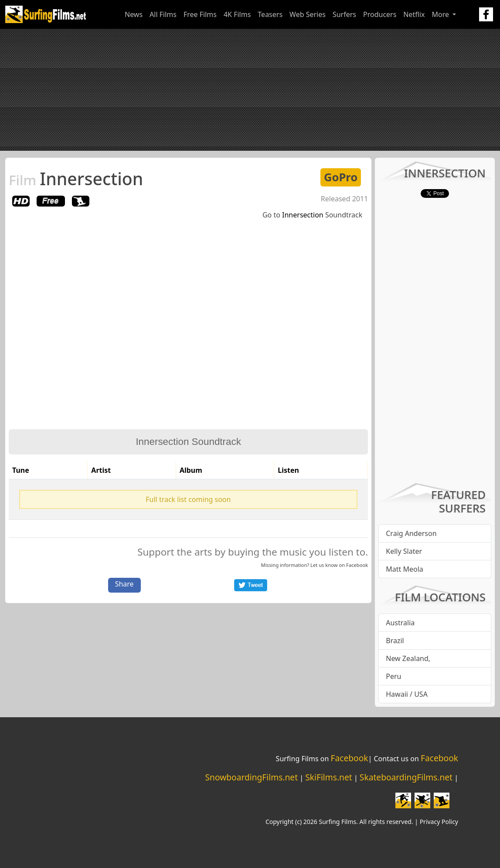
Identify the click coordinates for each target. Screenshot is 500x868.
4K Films (237, 14)
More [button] (442, 14)
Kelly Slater (404, 551)
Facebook (357, 565)
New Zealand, (408, 658)
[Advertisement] (250, 90)
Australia (400, 623)
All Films (163, 14)
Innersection (76, 178)
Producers (380, 14)
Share (124, 584)
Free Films (200, 14)
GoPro (341, 177)
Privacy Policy (439, 822)
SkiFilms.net (328, 777)
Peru (393, 676)
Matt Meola (405, 569)
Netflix (414, 14)
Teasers (270, 14)
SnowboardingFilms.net (252, 777)
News (134, 14)
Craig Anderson (411, 533)
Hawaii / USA (407, 694)
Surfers (344, 14)
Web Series (308, 14)
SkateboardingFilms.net (406, 777)
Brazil (395, 641)
